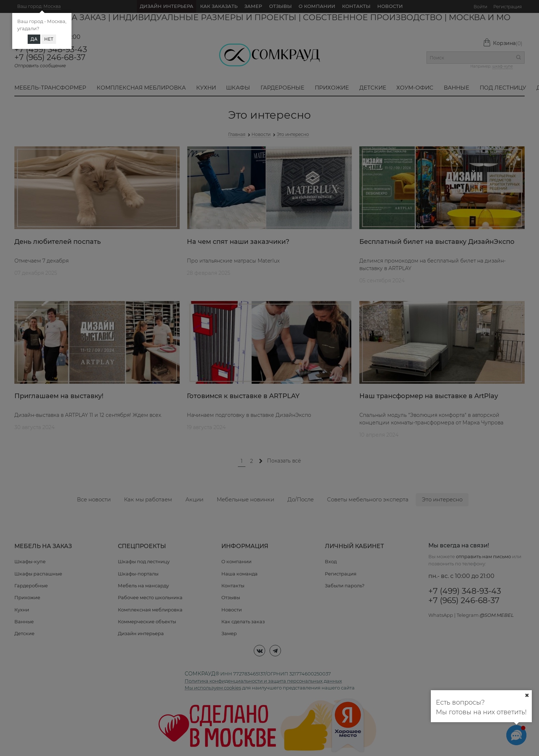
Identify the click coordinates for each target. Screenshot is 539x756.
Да (34, 39)
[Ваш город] (527, 695)
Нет (49, 39)
